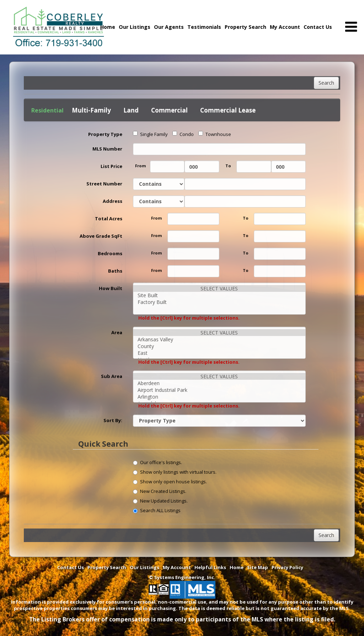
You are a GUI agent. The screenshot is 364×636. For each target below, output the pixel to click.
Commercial (169, 110)
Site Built (220, 295)
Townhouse (215, 134)
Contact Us (318, 27)
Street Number (104, 184)
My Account (285, 27)
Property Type (105, 134)
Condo (183, 134)
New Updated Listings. (160, 501)
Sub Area (112, 376)
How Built (111, 288)
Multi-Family (91, 110)
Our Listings (135, 27)
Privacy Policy (287, 567)
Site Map (258, 567)
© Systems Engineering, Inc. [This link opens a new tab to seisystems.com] (182, 577)
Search (326, 83)
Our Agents (169, 27)
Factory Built (220, 302)
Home (237, 567)
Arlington (220, 397)
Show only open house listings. (170, 482)
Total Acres (109, 219)
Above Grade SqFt (101, 236)
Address (113, 201)
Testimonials (204, 27)
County (220, 346)
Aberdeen (220, 383)
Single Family (150, 134)
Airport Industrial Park (220, 390)
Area (117, 332)
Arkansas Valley (220, 339)
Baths (115, 271)
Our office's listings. (157, 462)
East (220, 353)
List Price (111, 166)
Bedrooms (110, 253)
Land (131, 110)
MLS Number (107, 149)
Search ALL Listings (157, 510)
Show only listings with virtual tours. (175, 472)
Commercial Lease (228, 110)
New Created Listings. (160, 491)
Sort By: (113, 420)
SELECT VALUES (220, 288)
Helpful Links (210, 567)
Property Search (245, 27)
